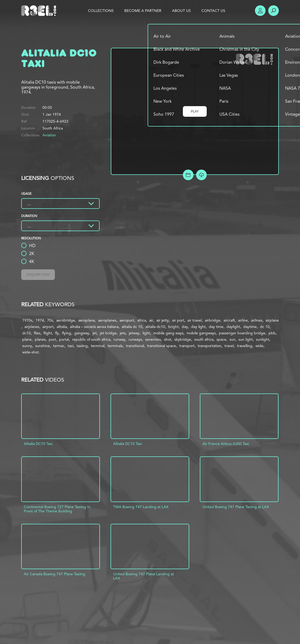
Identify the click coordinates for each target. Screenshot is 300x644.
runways (135, 339)
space (221, 339)
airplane (272, 320)
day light (198, 327)
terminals (115, 346)
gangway (82, 333)
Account (260, 11)
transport (187, 346)
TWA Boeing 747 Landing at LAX (141, 507)
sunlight (263, 339)
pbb (272, 333)
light (146, 333)
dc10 (27, 333)
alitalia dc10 (155, 327)
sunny (27, 346)
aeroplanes (107, 320)
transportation (209, 346)
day (185, 327)
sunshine (43, 346)
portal (64, 339)
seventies (153, 339)
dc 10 (265, 327)
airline (243, 320)
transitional (135, 346)
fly (57, 333)
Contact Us (213, 11)
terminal (98, 346)
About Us (181, 11)
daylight (233, 327)
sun (232, 339)
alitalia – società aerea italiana (94, 327)
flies (37, 333)
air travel (195, 320)
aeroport (127, 320)
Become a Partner (143, 11)
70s (50, 320)
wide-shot (30, 352)
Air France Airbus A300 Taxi (226, 444)
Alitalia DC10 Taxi (38, 444)
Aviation (49, 135)
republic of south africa (91, 339)
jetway (134, 333)
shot (168, 339)
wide (259, 346)
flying (67, 333)
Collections (101, 11)
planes (40, 339)
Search (273, 11)
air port (178, 320)
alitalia (62, 327)
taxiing (82, 346)
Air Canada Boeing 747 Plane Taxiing (55, 574)
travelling (245, 346)
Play (195, 111)
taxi (70, 346)
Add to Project (188, 175)
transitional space (162, 346)
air (151, 320)
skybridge (183, 339)
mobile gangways (201, 333)
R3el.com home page (40, 11)
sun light (246, 339)
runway (119, 339)
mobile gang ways (168, 333)
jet (95, 333)
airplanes (32, 327)
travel (229, 346)
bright (173, 327)
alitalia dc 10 (132, 327)
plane (27, 339)
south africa (204, 339)
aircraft (229, 320)
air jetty (163, 320)
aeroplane (87, 320)
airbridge (213, 320)
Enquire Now (38, 275)
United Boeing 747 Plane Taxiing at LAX (236, 507)
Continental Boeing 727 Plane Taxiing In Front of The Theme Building (57, 509)
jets (123, 333)
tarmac (59, 346)
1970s (27, 320)
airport (48, 327)
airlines (257, 320)
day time (216, 327)
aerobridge (66, 320)
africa (142, 320)
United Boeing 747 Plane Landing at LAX (144, 576)
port (52, 339)
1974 (40, 320)
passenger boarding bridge (242, 333)
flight (48, 333)
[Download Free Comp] (201, 175)
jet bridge (108, 333)
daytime (250, 327)
